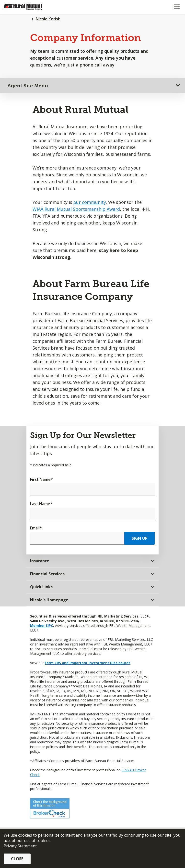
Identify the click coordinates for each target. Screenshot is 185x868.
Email (36, 528)
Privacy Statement (20, 846)
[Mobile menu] (177, 7)
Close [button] (17, 859)
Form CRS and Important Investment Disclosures (88, 663)
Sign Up (140, 538)
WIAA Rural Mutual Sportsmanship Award (76, 209)
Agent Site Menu (28, 86)
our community (90, 202)
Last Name (41, 504)
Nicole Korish (48, 19)
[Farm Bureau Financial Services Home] (29, 7)
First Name (41, 479)
